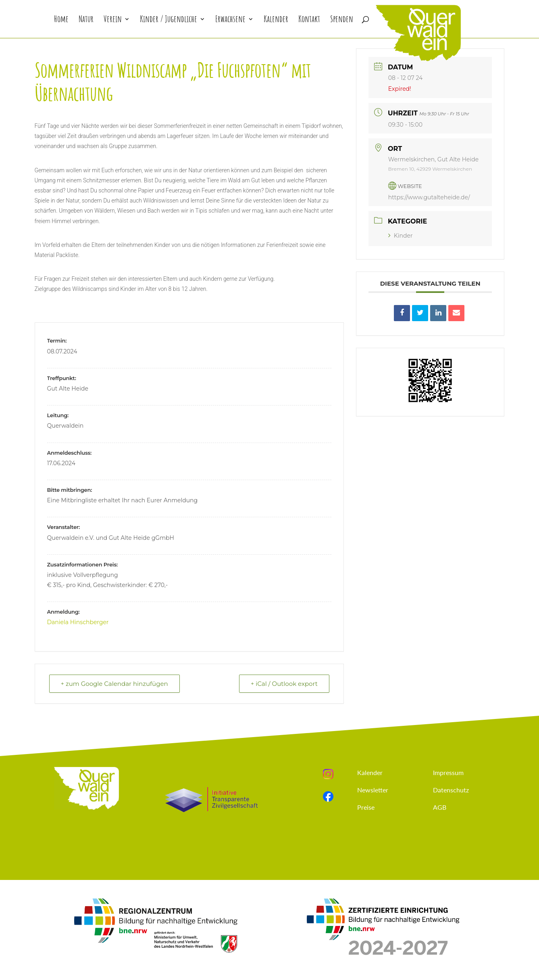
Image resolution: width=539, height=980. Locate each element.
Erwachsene (230, 20)
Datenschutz (451, 790)
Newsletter (373, 790)
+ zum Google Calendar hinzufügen (114, 684)
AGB (440, 807)
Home (61, 20)
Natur (86, 20)
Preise (366, 807)
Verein (113, 20)
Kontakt (309, 20)
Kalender (276, 20)
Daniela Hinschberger (78, 622)
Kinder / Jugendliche (169, 20)
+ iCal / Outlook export (284, 684)
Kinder (401, 236)
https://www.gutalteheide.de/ (429, 197)
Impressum (448, 772)
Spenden (342, 20)
